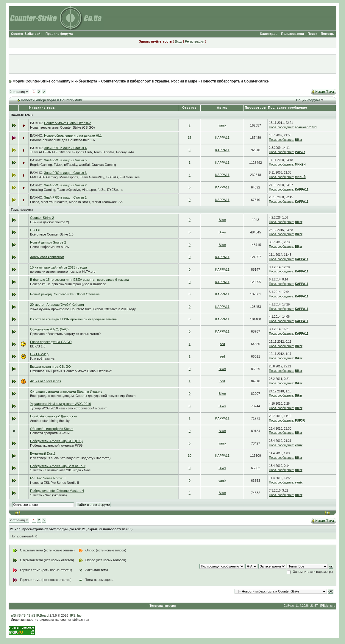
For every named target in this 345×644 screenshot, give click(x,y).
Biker (299, 140)
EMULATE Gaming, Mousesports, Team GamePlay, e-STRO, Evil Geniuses (85, 177)
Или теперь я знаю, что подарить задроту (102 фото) (70, 458)
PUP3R (300, 152)
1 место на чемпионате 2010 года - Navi (60, 470)
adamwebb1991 (306, 127)
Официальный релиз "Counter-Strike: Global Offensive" (71, 371)
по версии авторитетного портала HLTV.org (63, 272)
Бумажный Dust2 (43, 453)
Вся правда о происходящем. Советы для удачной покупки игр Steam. (83, 396)
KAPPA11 (222, 138)
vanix (222, 125)
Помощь (327, 34)
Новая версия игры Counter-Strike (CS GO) (63, 127)
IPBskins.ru (328, 606)
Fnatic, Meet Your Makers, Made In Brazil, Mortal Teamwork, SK (77, 202)
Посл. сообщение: (282, 127)
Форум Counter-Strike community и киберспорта (55, 81)
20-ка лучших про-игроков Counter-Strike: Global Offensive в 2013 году (83, 309)
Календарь (269, 34)
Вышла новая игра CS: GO (50, 367)
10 (190, 456)
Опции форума (308, 100)
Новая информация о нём (50, 247)
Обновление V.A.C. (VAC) (49, 329)
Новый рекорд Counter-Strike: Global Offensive (65, 294)
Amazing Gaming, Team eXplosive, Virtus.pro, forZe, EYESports (77, 190)
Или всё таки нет (43, 358)
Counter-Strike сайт (26, 34)
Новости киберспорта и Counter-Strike (235, 81)
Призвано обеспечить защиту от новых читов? (65, 334)
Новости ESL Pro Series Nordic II (54, 483)
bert (222, 381)
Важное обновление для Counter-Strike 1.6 (62, 140)
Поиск (312, 34)
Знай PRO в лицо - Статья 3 (65, 173)
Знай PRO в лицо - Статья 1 (65, 197)
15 (190, 138)
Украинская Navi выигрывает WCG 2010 (61, 404)
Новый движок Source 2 (48, 242)
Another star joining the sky (50, 421)
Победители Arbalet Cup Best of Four (58, 466)
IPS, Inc (76, 615)
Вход (178, 41)
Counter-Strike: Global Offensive (68, 123)
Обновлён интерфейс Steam (52, 429)
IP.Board (42, 615)
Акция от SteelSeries (46, 381)
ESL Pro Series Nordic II (48, 478)
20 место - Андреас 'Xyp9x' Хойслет (57, 305)
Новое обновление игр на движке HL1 (73, 135)
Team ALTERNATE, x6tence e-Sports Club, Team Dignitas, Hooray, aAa (82, 152)
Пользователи (292, 34)
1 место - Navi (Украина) (48, 495)
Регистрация (194, 41)
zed (222, 344)
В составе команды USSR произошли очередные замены (74, 319)
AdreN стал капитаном (47, 257)
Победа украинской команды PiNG (56, 445)
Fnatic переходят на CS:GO (51, 342)
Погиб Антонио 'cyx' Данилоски (54, 416)
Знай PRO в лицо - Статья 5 (65, 160)
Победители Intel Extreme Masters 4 (57, 491)
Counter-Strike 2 (42, 218)
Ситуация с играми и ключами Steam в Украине (66, 392)
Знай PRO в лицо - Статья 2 (65, 185)
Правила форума (59, 34)
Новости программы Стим (50, 433)
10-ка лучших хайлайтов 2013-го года (58, 267)
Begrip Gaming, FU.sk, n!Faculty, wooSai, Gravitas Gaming (73, 165)
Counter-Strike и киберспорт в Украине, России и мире (149, 81)
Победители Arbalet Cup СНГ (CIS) (56, 441)
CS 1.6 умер (39, 354)
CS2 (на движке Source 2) (50, 222)
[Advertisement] (172, 64)
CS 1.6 (35, 230)
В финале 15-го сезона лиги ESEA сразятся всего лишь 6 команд (79, 280)
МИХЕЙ (300, 164)
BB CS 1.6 (38, 346)
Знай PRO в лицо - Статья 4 (65, 148)
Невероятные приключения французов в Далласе (68, 284)
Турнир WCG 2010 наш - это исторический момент (68, 408)
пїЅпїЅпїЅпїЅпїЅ (23, 615)
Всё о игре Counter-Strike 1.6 (52, 234)
